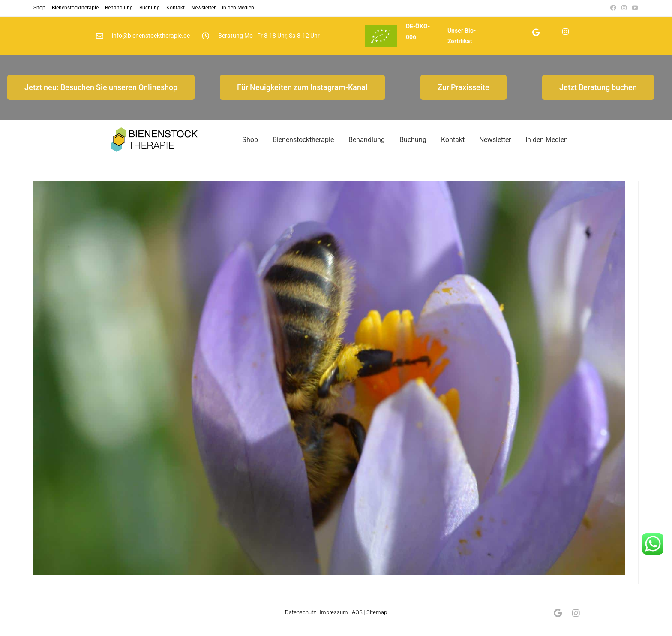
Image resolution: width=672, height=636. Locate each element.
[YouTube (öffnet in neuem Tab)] (634, 8)
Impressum (334, 620)
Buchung (150, 8)
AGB (357, 620)
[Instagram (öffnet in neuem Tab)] (624, 8)
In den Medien (238, 8)
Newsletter (203, 8)
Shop (39, 8)
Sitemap (377, 620)
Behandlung (119, 8)
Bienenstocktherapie (75, 8)
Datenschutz (300, 620)
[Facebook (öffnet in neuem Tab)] (613, 8)
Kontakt (175, 8)
